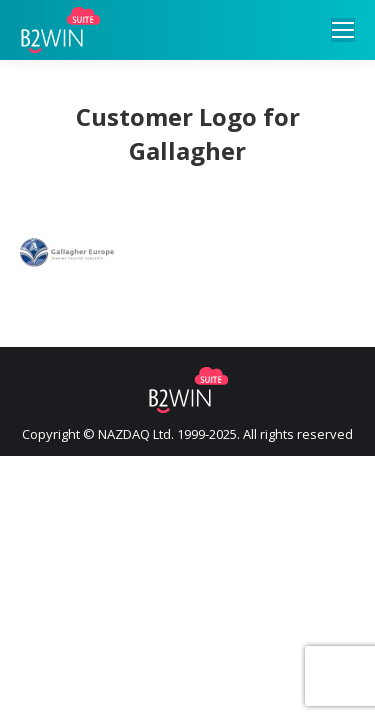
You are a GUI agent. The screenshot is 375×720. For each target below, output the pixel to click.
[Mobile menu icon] (343, 30)
